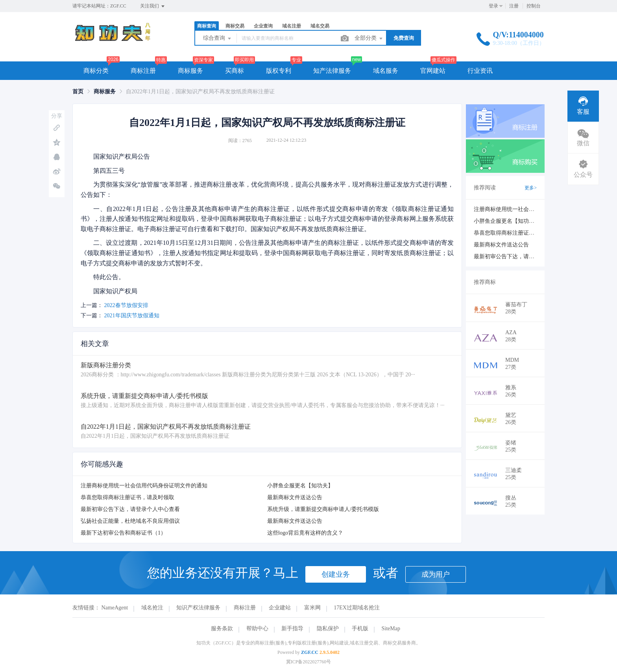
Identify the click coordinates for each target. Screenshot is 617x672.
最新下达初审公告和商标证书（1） (123, 533)
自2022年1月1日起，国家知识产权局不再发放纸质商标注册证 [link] (200, 92)
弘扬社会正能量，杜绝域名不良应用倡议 (130, 521)
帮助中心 (257, 628)
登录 (493, 6)
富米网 (312, 608)
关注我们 (153, 6)
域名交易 (320, 26)
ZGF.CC (310, 652)
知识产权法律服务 (198, 608)
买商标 (235, 71)
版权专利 (279, 71)
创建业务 (336, 574)
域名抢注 (152, 608)
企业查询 (263, 26)
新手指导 (292, 628)
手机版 (360, 628)
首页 (78, 92)
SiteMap (391, 628)
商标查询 (207, 26)
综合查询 (218, 39)
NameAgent (115, 608)
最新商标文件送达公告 (295, 497)
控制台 (534, 6)
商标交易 (235, 26)
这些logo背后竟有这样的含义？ (305, 533)
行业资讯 (480, 71)
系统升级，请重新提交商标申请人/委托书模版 (323, 509)
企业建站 (280, 608)
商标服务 (190, 71)
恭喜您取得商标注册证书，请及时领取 (127, 497)
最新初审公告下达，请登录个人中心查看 (130, 509)
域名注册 (292, 26)
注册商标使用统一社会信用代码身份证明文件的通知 (144, 486)
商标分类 (96, 71)
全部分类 (369, 39)
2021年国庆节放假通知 (132, 316)
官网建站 (433, 71)
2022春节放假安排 (126, 305)
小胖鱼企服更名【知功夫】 (300, 486)
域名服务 (386, 71)
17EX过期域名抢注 (357, 608)
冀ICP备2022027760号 (309, 662)
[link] (78, 92)
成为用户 (436, 574)
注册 (514, 6)
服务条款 (222, 628)
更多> (531, 188)
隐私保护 (328, 628)
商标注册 (143, 71)
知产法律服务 (332, 71)
